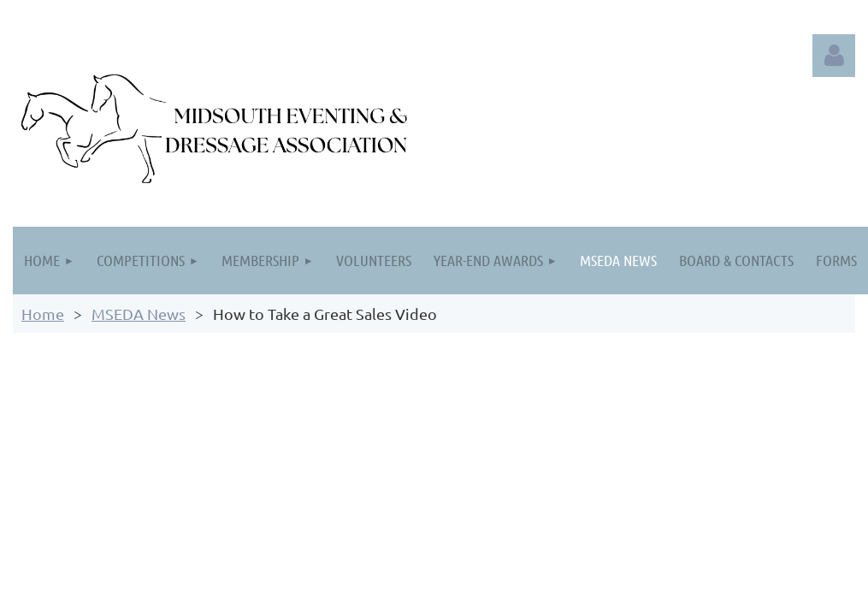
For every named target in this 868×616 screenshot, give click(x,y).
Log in (834, 56)
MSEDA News (139, 314)
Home (43, 314)
